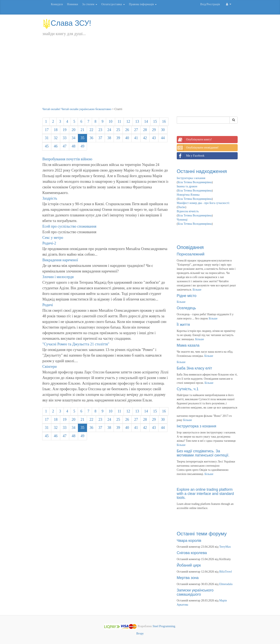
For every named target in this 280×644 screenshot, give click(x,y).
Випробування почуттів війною (67, 159)
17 (47, 130)
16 (164, 121)
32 (56, 138)
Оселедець (186, 308)
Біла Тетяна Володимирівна (195, 182)
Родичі (48, 305)
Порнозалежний (191, 254)
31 (47, 138)
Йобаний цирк (189, 565)
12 (128, 121)
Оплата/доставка (113, 4)
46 (56, 146)
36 (91, 138)
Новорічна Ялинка (188, 195)
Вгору (140, 634)
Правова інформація (143, 4)
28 (145, 130)
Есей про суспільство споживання (69, 226)
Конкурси (57, 4)
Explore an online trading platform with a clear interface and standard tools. (205, 494)
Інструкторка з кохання (191, 178)
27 (136, 130)
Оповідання (190, 247)
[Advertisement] (140, 76)
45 (47, 146)
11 (119, 121)
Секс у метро (53, 238)
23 (100, 130)
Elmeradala (226, 584)
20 (74, 130)
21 (82, 130)
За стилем (90, 4)
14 (146, 121)
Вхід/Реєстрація (210, 4)
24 (109, 130)
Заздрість (50, 198)
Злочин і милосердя (58, 277)
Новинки (72, 4)
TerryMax (225, 547)
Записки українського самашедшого (195, 592)
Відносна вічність (188, 211)
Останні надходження (202, 171)
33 (65, 138)
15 (155, 121)
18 (56, 130)
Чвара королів (189, 541)
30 (163, 130)
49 (82, 146)
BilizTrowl (225, 572)
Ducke (181, 207)
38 (109, 138)
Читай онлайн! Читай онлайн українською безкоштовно (77, 109)
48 (74, 146)
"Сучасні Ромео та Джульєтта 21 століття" (76, 344)
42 (145, 138)
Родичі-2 (49, 243)
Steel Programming (164, 626)
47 (65, 146)
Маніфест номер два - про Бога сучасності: (203, 203)
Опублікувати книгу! (194, 140)
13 (137, 121)
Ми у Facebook (191, 156)
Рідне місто (187, 296)
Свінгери (50, 367)
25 (118, 130)
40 (127, 138)
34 (74, 138)
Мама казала (188, 345)
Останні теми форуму (202, 534)
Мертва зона (188, 578)
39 (118, 138)
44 (163, 138)
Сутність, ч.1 (188, 389)
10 (111, 121)
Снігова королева (192, 553)
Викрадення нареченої (60, 260)
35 (82, 138)
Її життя (183, 325)
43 (154, 138)
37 (100, 138)
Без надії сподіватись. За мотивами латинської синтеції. (203, 453)
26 (127, 130)
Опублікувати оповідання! (198, 148)
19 (65, 130)
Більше (197, 290)
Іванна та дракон (187, 186)
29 (154, 130)
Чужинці (182, 220)
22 (91, 130)
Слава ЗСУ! (67, 23)
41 (136, 138)
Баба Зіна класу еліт (194, 368)
